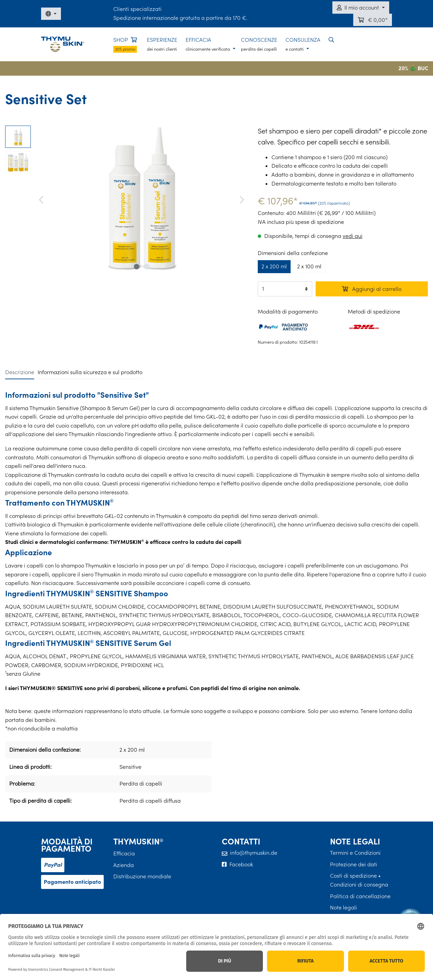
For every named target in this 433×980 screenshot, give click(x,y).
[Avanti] (242, 199)
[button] (331, 40)
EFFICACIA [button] (208, 44)
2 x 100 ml (309, 266)
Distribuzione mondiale (142, 876)
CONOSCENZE (259, 44)
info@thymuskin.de (254, 853)
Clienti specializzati (137, 9)
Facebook (241, 864)
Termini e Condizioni (355, 853)
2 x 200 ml (274, 266)
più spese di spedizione (315, 222)
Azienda (124, 865)
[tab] (20, 372)
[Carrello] (373, 20)
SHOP (125, 44)
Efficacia (124, 853)
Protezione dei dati (354, 864)
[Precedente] (41, 199)
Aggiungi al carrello (372, 289)
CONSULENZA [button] (303, 44)
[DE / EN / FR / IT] (51, 14)
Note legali (343, 907)
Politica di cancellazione (360, 896)
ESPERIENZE (162, 44)
